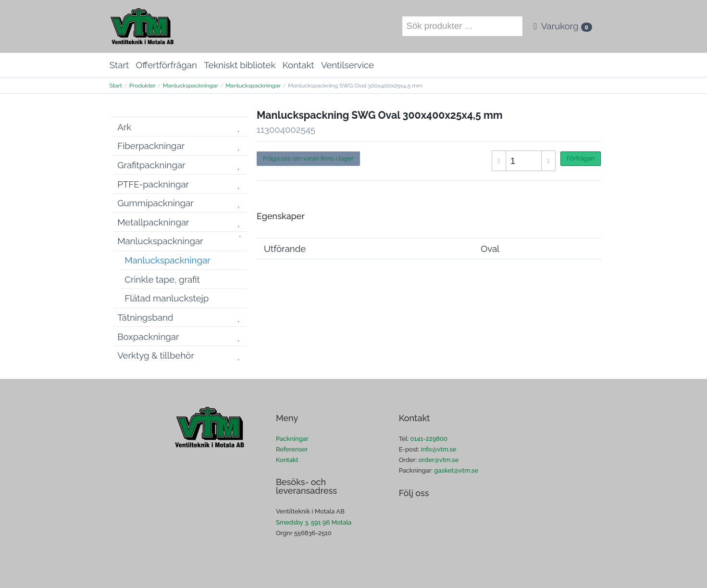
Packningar (292, 439)
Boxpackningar (148, 337)
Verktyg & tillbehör (156, 355)
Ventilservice (347, 65)
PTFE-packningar (153, 184)
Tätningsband (145, 317)
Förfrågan (581, 158)
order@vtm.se (438, 460)
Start (119, 65)
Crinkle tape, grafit (162, 279)
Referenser (292, 449)
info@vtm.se (439, 449)
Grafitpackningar (151, 165)
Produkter (143, 86)
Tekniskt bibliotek (240, 65)
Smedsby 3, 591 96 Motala (314, 522)
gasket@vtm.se (456, 470)
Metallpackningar (153, 222)
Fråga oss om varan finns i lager (308, 158)
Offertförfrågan (167, 65)
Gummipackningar (155, 203)
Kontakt (298, 65)
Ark (124, 127)
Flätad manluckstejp (167, 298)
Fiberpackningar (151, 146)
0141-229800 (429, 439)
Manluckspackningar (191, 86)
